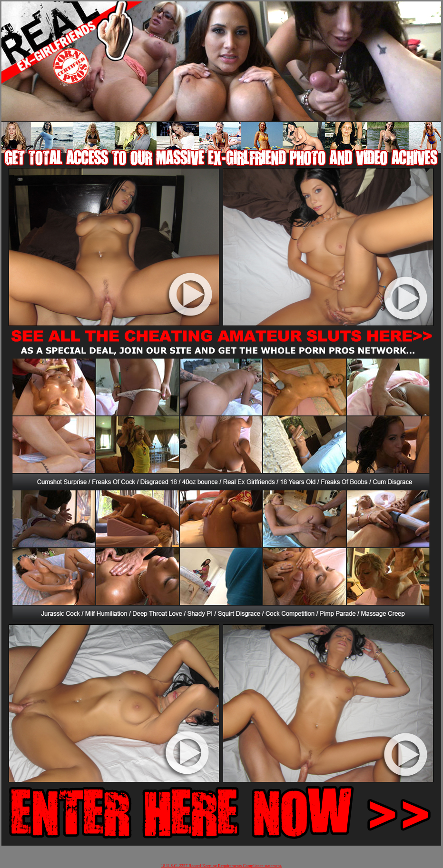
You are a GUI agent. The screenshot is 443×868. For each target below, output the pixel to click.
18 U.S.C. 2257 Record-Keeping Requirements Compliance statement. (221, 866)
